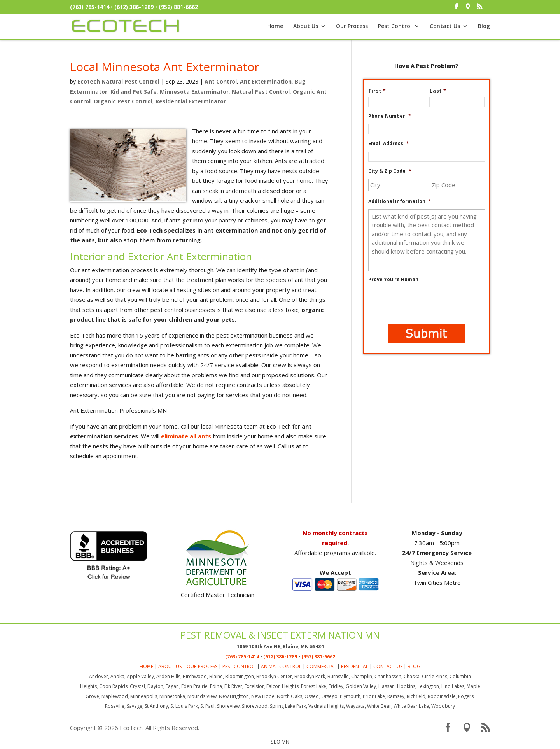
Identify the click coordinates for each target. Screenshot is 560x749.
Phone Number (390, 116)
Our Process (352, 26)
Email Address (389, 143)
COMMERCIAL (321, 666)
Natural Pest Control (261, 92)
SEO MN (280, 742)
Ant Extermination (266, 81)
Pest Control (395, 26)
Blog (484, 26)
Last (441, 91)
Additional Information (400, 201)
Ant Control (221, 81)
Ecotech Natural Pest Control (118, 81)
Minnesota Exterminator (194, 92)
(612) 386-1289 (134, 7)
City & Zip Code (390, 171)
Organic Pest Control (123, 101)
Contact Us (445, 26)
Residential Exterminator (191, 101)
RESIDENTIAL (355, 666)
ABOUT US (170, 666)
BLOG (414, 666)
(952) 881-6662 (178, 7)
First (381, 91)
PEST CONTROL (239, 666)
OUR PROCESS (202, 666)
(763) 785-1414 (90, 7)
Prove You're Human (393, 280)
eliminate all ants (186, 436)
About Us (306, 26)
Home (275, 26)
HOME (146, 666)
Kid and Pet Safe (134, 92)
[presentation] (427, 303)
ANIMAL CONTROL (281, 666)
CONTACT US (388, 666)
